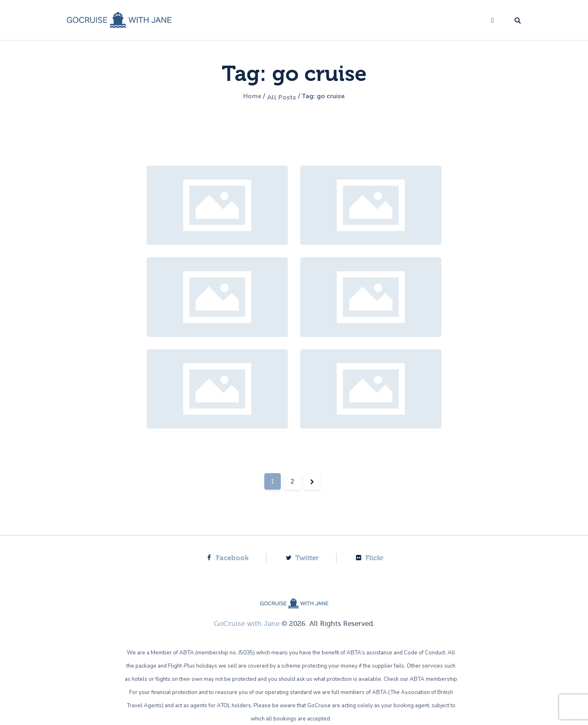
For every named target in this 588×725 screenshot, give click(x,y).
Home (247, 97)
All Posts (280, 97)
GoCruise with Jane (247, 623)
